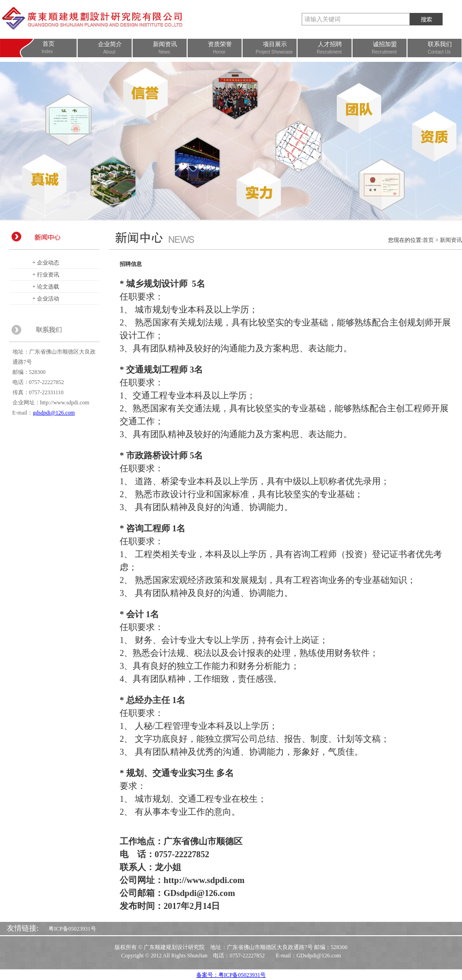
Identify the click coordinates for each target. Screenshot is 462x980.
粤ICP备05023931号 (72, 929)
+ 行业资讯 (46, 275)
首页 (428, 240)
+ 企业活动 (46, 299)
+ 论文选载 (46, 287)
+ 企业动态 (46, 263)
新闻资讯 (451, 240)
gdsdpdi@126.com (54, 413)
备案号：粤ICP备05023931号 (231, 975)
